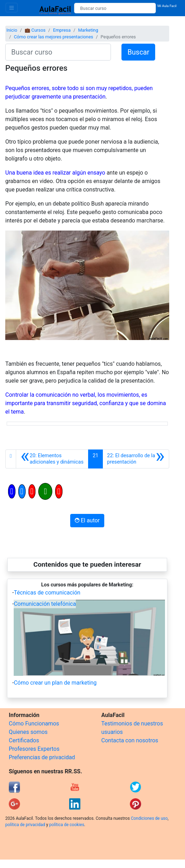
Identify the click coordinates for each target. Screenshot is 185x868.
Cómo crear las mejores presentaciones (53, 37)
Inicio (12, 30)
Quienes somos (28, 732)
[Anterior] (52, 459)
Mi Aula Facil (167, 6)
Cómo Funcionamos (34, 724)
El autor (87, 520)
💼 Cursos (35, 30)
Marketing (88, 30)
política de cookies (67, 825)
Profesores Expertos (34, 749)
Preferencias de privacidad (42, 757)
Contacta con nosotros (130, 740)
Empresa (62, 30)
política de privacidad (25, 825)
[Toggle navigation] (12, 8)
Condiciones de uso (149, 818)
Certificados (24, 740)
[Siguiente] (136, 459)
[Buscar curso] (115, 8)
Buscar (138, 52)
